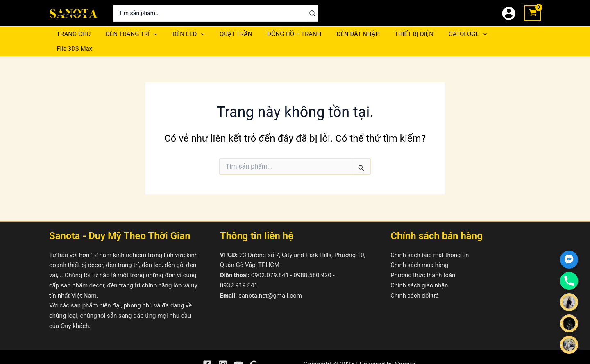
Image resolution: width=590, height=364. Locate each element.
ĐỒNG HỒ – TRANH (282, 34)
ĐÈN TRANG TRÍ (127, 34)
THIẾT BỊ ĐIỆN (396, 34)
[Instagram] (223, 350)
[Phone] (569, 281)
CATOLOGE (447, 34)
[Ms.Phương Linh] (569, 323)
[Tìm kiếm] (313, 13)
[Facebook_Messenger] (569, 260)
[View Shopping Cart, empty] (532, 13)
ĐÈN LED (182, 34)
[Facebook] (207, 350)
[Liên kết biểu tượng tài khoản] (509, 13)
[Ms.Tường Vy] (569, 302)
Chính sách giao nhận (420, 271)
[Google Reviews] (254, 350)
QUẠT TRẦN (227, 34)
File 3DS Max (496, 34)
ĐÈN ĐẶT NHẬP (343, 34)
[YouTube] (238, 350)
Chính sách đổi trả (415, 281)
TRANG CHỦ (72, 34)
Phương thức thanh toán (423, 260)
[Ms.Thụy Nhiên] (569, 345)
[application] (149, 34)
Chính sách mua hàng (420, 251)
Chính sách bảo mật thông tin (431, 240)
